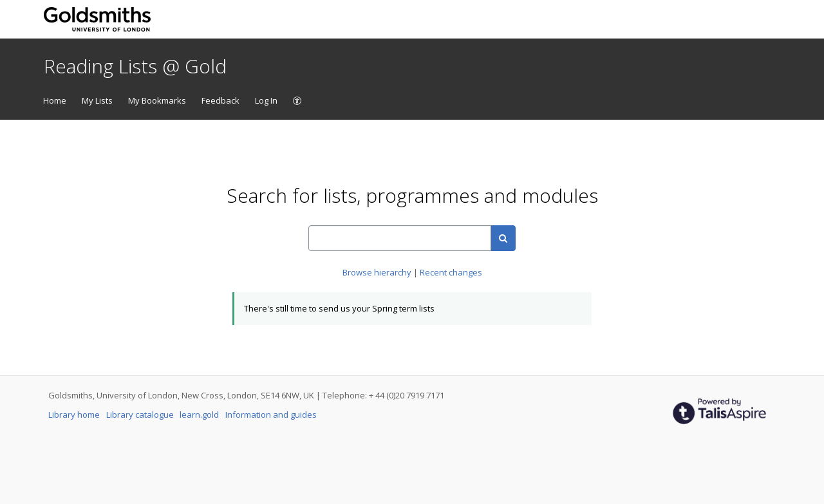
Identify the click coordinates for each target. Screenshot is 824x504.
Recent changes (451, 272)
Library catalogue (141, 415)
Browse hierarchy (378, 272)
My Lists (97, 100)
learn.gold (200, 415)
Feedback (220, 100)
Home (55, 100)
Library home (75, 415)
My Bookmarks (157, 100)
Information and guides (271, 415)
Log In (266, 100)
